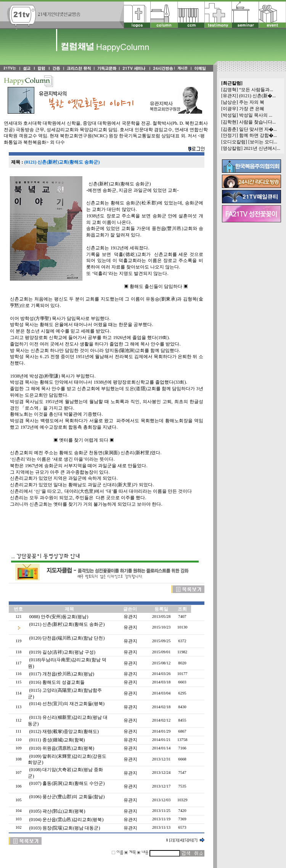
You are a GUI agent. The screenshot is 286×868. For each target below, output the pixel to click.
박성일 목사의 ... (256, 115)
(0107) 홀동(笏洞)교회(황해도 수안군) (67, 783)
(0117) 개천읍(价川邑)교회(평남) (62, 674)
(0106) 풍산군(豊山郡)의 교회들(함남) (67, 797)
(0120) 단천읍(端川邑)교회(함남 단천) (67, 638)
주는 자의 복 (252, 102)
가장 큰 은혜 (252, 109)
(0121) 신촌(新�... (257, 96)
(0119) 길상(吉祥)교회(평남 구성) (62, 652)
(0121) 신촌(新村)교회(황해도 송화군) (67, 624)
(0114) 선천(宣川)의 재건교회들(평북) (67, 704)
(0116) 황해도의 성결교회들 (57, 682)
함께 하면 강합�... (258, 135)
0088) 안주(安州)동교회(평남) (59, 617)
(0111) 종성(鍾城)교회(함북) (57, 740)
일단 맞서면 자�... (258, 129)
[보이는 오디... (263, 142)
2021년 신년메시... (262, 148)
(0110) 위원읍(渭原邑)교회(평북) (62, 748)
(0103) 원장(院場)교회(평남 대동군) (64, 828)
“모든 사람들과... (256, 90)
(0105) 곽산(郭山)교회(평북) (57, 811)
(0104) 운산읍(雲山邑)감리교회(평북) (66, 820)
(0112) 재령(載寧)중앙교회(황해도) (64, 731)
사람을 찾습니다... (257, 122)
